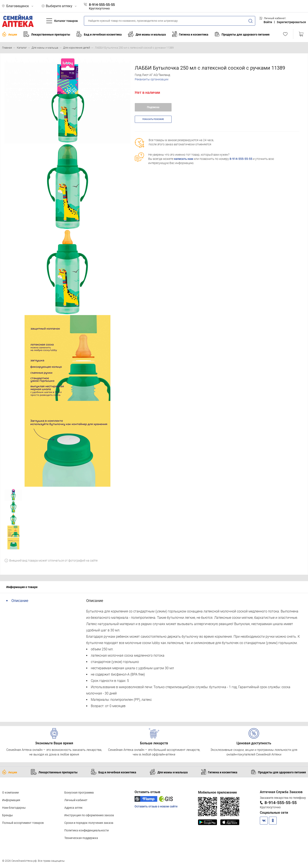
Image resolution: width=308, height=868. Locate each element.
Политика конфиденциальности (87, 830)
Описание (20, 601)
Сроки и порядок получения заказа (89, 823)
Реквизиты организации (152, 79)
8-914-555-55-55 (241, 159)
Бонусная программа (79, 792)
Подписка (153, 107)
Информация (11, 800)
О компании (10, 792)
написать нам (184, 159)
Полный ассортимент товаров (23, 823)
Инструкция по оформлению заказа (89, 815)
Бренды (7, 815)
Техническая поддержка (81, 838)
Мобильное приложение (217, 792)
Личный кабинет (76, 800)
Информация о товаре (22, 587)
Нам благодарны (14, 808)
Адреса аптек (73, 808)
